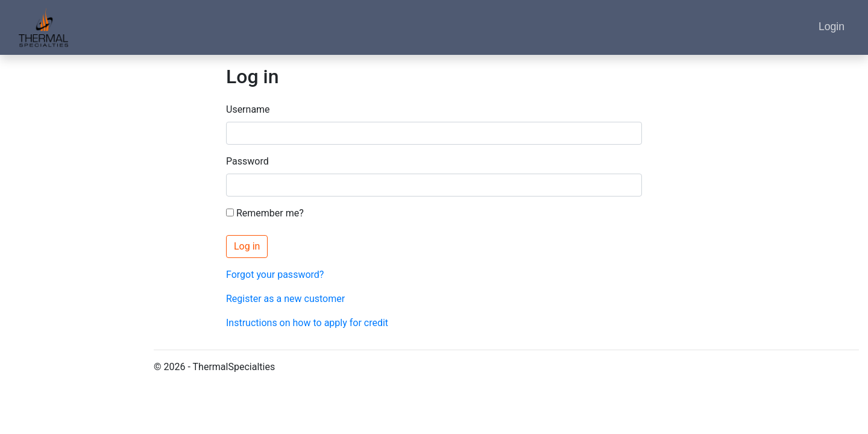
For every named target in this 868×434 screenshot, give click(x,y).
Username (248, 109)
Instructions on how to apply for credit (307, 323)
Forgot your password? (275, 275)
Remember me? (265, 213)
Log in (247, 246)
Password (247, 161)
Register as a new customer (285, 299)
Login (832, 27)
